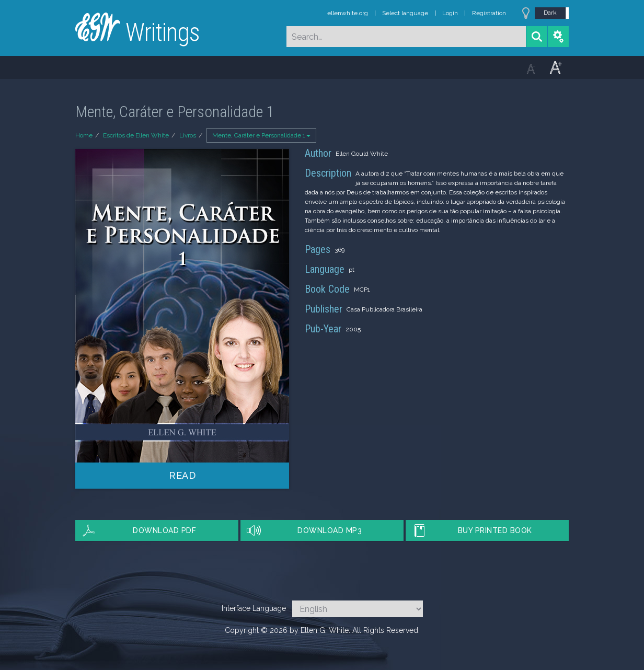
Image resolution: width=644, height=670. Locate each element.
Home (84, 135)
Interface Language (254, 608)
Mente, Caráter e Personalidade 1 (261, 135)
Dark (550, 13)
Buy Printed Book (495, 530)
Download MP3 (330, 530)
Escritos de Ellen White (136, 135)
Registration (489, 13)
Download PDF (164, 530)
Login (450, 13)
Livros (188, 135)
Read (182, 475)
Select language (405, 13)
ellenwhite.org (348, 13)
